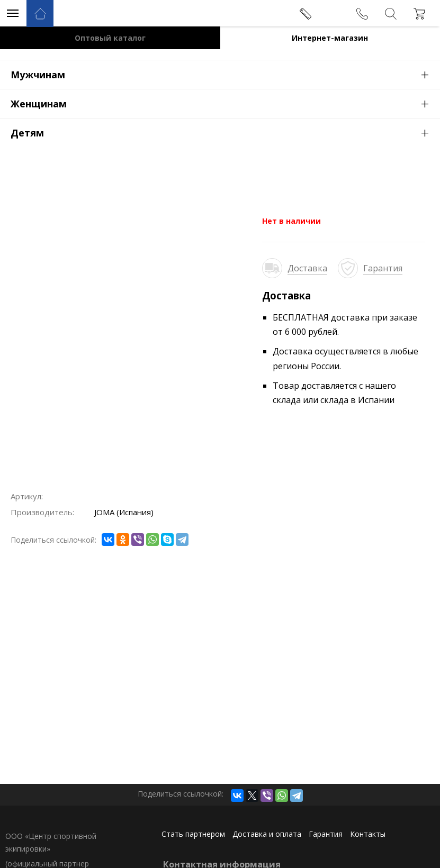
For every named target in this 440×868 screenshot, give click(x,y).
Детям (225, 132)
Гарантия (383, 268)
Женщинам (225, 103)
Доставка (307, 268)
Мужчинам (225, 74)
